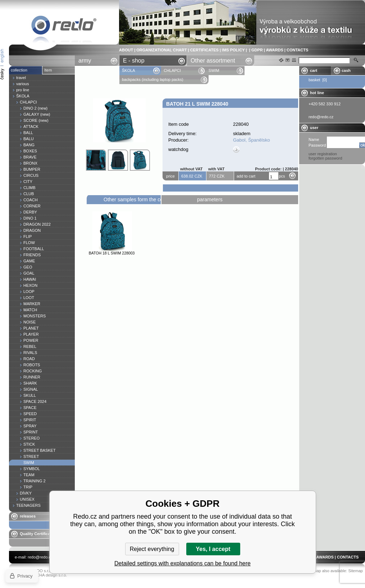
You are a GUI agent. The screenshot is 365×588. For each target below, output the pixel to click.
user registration (323, 154)
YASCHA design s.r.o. (48, 575)
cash (346, 70)
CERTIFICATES (204, 50)
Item (48, 70)
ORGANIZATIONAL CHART (161, 50)
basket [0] (318, 80)
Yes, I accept (213, 549)
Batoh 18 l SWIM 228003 (112, 253)
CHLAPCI (172, 70)
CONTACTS (297, 50)
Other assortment (213, 61)
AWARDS (274, 50)
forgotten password (325, 158)
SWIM (214, 70)
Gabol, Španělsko (252, 140)
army (85, 61)
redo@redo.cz (40, 557)
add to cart (246, 176)
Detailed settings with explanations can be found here (182, 563)
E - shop (134, 61)
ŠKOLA (129, 70)
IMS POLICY (233, 50)
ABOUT (126, 50)
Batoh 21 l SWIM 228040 (64, 26)
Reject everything (152, 549)
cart (314, 70)
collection (19, 70)
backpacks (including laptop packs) (153, 79)
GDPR (257, 50)
